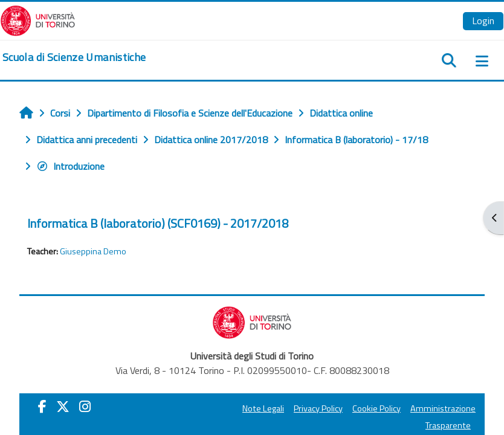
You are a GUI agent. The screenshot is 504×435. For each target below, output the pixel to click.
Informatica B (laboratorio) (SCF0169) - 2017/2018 (158, 223)
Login (483, 21)
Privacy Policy (318, 408)
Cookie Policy (376, 408)
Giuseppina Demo (93, 251)
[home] (74, 57)
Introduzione (70, 166)
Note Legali (263, 408)
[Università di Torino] (38, 19)
